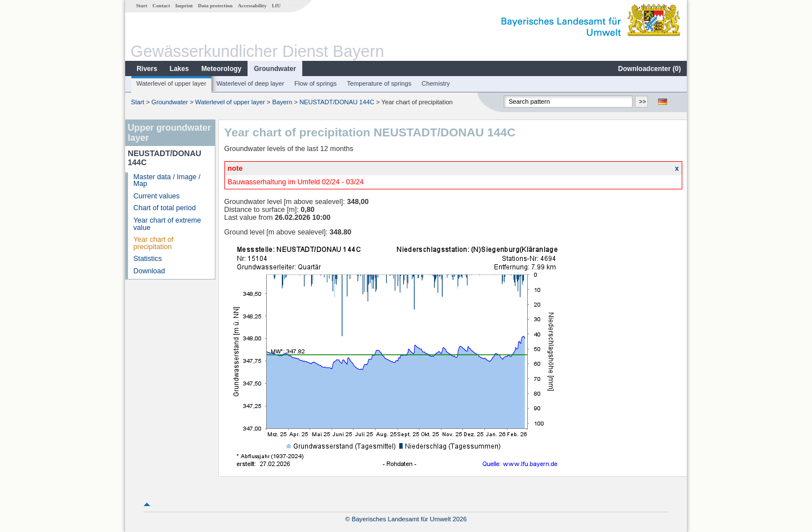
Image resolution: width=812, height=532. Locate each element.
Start (142, 6)
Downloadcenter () (649, 69)
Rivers (147, 69)
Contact (161, 6)
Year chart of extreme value (167, 224)
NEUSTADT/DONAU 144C (337, 102)
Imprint (184, 6)
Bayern (282, 102)
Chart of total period (165, 208)
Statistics (148, 259)
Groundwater (275, 69)
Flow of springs (315, 83)
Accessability (252, 6)
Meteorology (221, 69)
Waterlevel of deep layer (250, 83)
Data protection (215, 6)
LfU (276, 6)
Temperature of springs (379, 83)
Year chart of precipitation (154, 243)
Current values (157, 196)
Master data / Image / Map (167, 181)
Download (149, 271)
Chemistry (436, 83)
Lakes (179, 69)
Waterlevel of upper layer (171, 83)
